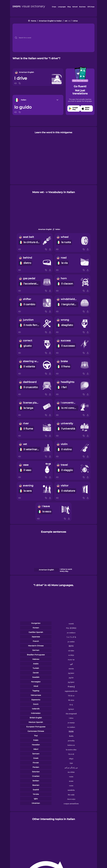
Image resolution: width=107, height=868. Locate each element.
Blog (69, 7)
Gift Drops (91, 7)
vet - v (67, 21)
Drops (54, 7)
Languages (62, 7)
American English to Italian (50, 21)
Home (33, 21)
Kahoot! (75, 7)
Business (82, 7)
